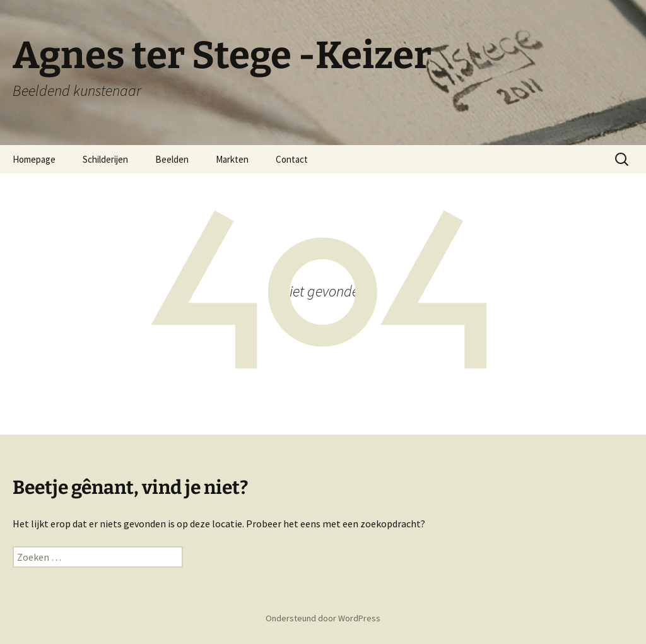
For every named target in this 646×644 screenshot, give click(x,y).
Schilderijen (105, 159)
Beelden (172, 159)
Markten (232, 159)
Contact (292, 159)
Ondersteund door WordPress (323, 618)
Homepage (34, 159)
